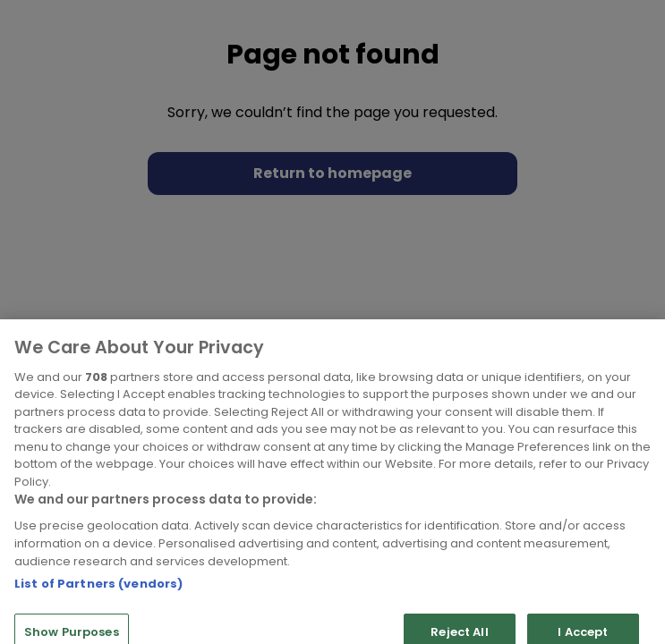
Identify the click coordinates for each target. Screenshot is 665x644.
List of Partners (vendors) (98, 603)
